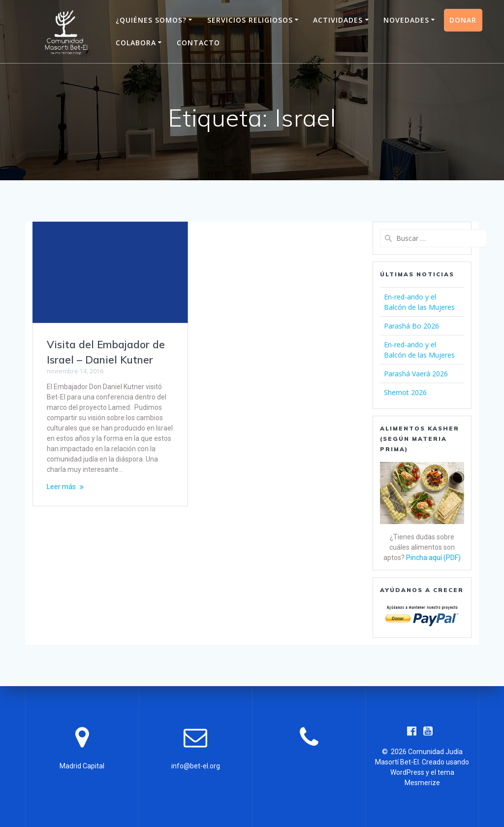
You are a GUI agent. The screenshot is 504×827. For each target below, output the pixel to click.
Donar (463, 20)
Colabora (136, 43)
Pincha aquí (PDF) (433, 558)
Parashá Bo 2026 (411, 326)
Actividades (338, 20)
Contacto (198, 43)
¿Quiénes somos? (151, 20)
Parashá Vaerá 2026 (416, 374)
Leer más (61, 487)
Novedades (406, 20)
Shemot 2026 (405, 392)
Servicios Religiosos (250, 20)
